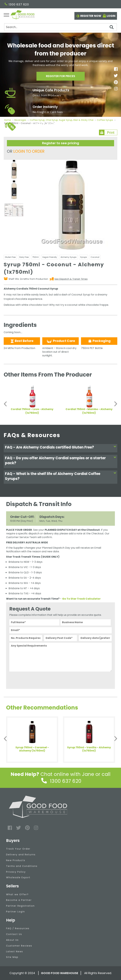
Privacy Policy (16, 872)
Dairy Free (24, 257)
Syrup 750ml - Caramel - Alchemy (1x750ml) (32, 749)
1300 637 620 (17, 4)
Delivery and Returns (21, 855)
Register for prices (61, 77)
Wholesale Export (18, 877)
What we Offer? (17, 894)
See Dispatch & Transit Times (71, 279)
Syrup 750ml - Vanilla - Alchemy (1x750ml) (89, 749)
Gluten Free (10, 257)
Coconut (95, 257)
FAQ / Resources (18, 928)
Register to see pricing (61, 143)
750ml (35, 257)
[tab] (61, 448)
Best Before (22, 341)
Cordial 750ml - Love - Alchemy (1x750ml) (32, 411)
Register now (91, 16)
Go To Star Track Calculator (81, 599)
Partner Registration (20, 906)
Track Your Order (18, 849)
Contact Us (14, 934)
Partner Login (16, 912)
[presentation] (34, 679)
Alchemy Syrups (69, 257)
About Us (12, 940)
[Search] (60, 27)
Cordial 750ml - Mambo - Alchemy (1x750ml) (89, 411)
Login (111, 16)
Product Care (61, 341)
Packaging (99, 341)
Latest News (15, 951)
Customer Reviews (19, 946)
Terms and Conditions (22, 866)
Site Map (12, 957)
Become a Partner (19, 900)
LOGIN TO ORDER (29, 151)
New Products (16, 860)
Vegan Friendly (50, 257)
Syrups (84, 257)
